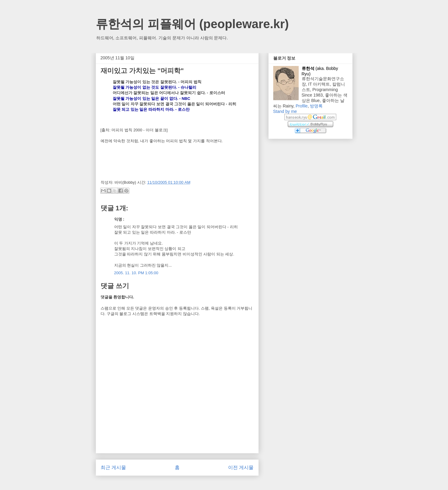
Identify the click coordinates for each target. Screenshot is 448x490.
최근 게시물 (113, 467)
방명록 (316, 106)
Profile (302, 106)
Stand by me (285, 111)
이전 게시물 (241, 467)
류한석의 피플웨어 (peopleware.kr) (192, 24)
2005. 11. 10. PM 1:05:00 (136, 273)
